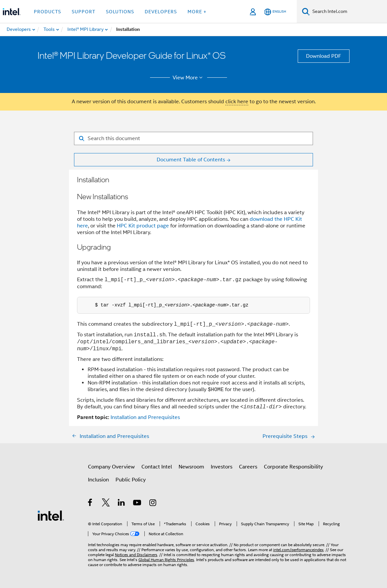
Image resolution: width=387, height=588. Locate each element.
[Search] (306, 11)
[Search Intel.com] (348, 12)
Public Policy (131, 480)
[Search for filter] (193, 138)
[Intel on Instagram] (153, 504)
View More (189, 78)
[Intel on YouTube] (138, 504)
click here (237, 102)
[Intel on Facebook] (90, 504)
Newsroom (191, 467)
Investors (222, 467)
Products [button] (47, 12)
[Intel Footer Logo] (51, 515)
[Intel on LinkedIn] (122, 504)
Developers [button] (161, 12)
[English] (275, 12)
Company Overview (111, 467)
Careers (248, 467)
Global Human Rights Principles (166, 560)
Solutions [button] (120, 12)
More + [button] (197, 12)
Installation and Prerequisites (145, 417)
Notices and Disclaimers (136, 555)
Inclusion (98, 480)
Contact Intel (157, 467)
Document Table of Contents (191, 160)
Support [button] (83, 12)
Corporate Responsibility (293, 467)
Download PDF (324, 56)
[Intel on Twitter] (106, 504)
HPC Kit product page (143, 226)
